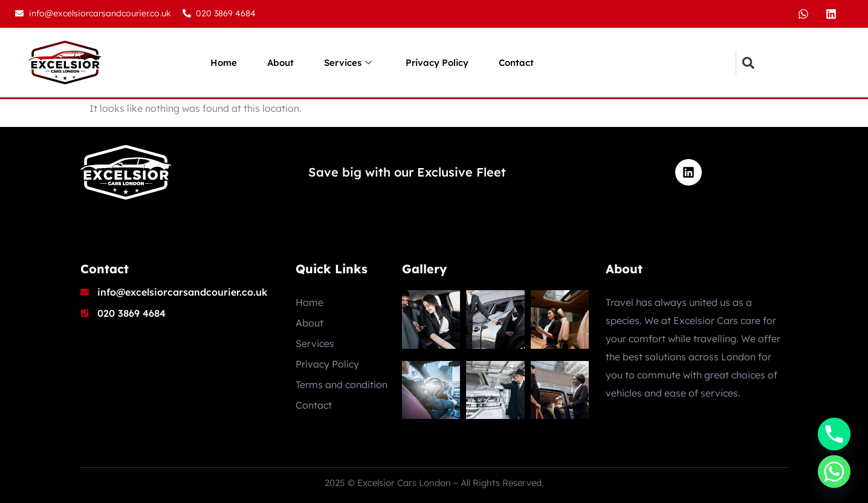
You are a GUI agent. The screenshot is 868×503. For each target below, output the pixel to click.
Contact (516, 63)
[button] (748, 63)
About (280, 63)
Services (348, 63)
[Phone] (834, 434)
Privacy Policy (437, 63)
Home (224, 63)
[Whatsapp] (834, 472)
